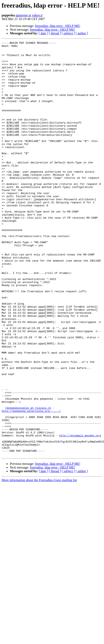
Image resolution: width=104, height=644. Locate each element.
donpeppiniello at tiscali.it (29, 481)
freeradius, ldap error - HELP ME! (58, 26)
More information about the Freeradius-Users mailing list (39, 563)
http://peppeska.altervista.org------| (31, 485)
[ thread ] (55, 33)
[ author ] (82, 33)
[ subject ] (68, 33)
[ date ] (43, 33)
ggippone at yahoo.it (29, 15)
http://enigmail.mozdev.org (80, 515)
